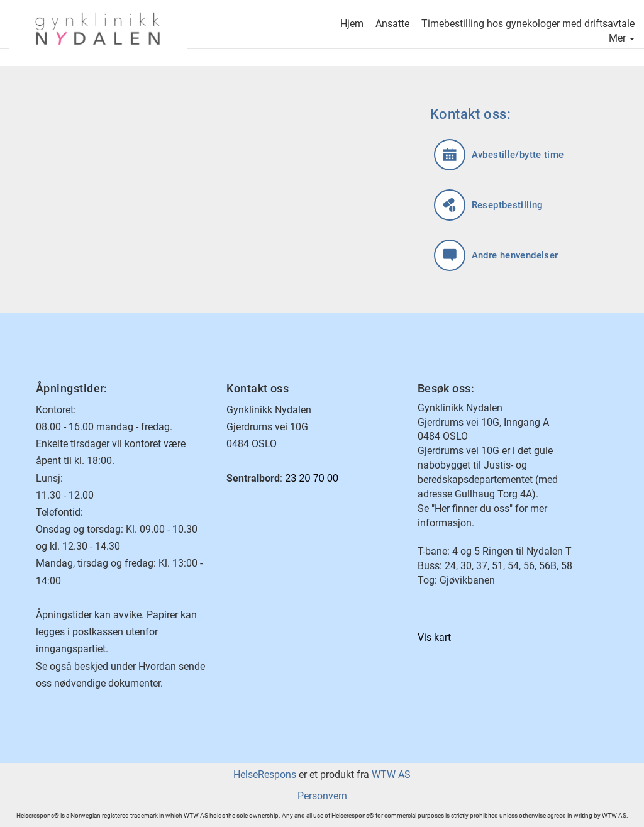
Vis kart (434, 637)
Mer (622, 39)
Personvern (322, 796)
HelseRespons (265, 774)
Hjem (352, 25)
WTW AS (391, 774)
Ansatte (392, 25)
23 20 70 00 (312, 478)
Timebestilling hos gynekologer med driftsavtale (528, 25)
